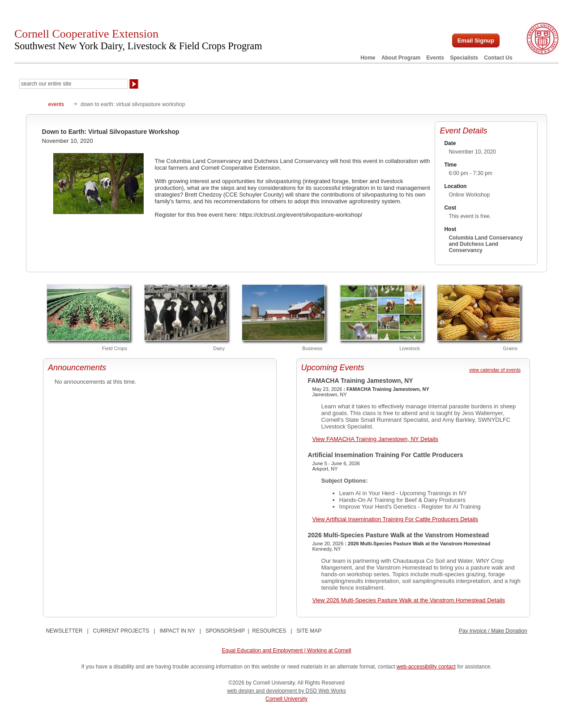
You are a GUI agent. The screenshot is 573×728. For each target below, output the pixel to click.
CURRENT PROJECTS (121, 631)
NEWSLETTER (64, 631)
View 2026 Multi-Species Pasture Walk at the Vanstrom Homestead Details (409, 600)
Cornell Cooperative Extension (138, 39)
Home (368, 58)
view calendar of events (495, 370)
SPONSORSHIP (225, 631)
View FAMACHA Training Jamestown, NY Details (375, 439)
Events (435, 58)
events (56, 104)
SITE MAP (309, 631)
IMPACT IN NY (177, 631)
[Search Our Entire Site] (74, 84)
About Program (401, 58)
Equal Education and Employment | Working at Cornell (286, 651)
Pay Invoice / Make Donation (493, 631)
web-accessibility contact (426, 667)
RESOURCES (269, 631)
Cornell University (286, 699)
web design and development (263, 691)
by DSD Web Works (322, 691)
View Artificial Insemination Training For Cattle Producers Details (395, 519)
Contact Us (498, 58)
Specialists (464, 58)
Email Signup (476, 41)
